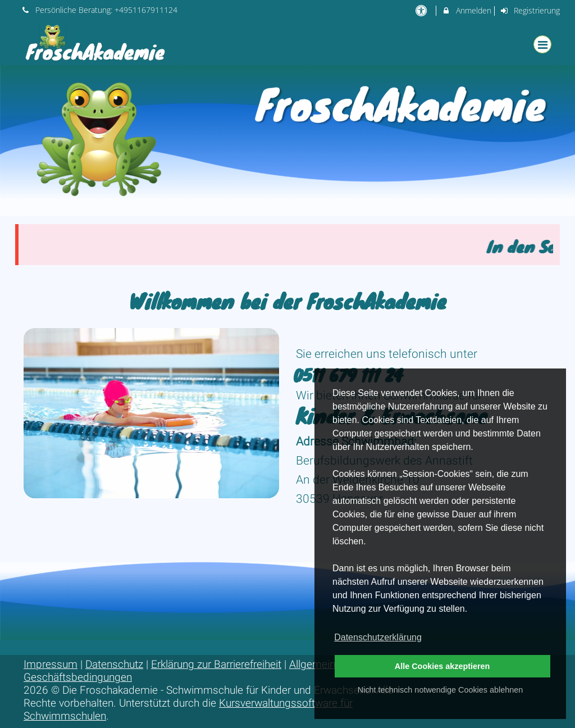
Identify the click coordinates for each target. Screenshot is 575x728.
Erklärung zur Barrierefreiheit (216, 664)
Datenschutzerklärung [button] (378, 637)
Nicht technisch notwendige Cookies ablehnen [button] (440, 690)
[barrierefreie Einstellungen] (422, 10)
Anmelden (466, 10)
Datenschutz (114, 664)
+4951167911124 (146, 10)
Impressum (51, 664)
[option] (287, 141)
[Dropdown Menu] (542, 44)
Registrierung (530, 10)
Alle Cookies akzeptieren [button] (442, 666)
